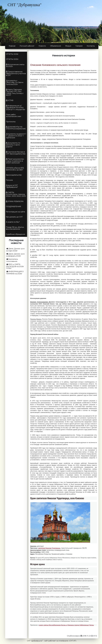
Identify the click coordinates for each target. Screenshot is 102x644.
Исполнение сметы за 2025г (15, 65)
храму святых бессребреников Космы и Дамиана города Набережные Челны (66, 625)
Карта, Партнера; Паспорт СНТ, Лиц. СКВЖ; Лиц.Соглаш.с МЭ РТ (15, 92)
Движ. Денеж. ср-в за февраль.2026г (15, 255)
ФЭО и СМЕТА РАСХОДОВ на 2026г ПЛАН (15, 266)
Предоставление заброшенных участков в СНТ (16, 74)
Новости (42, 46)
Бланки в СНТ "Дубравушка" (12, 186)
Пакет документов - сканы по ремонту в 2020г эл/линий (15, 161)
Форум (68, 46)
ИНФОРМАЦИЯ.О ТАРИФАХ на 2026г (15, 273)
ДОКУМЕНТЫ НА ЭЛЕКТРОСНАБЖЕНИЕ (16, 128)
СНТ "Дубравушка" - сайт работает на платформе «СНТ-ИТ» (52, 641)
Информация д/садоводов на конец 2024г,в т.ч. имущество (16, 108)
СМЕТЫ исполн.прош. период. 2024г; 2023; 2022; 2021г (16, 194)
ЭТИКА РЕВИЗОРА (16, 201)
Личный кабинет (27, 46)
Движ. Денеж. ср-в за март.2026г (15, 250)
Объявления (56, 46)
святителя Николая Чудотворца (49, 548)
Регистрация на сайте (15, 212)
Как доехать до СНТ (14, 217)
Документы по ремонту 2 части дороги (13, 145)
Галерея (79, 46)
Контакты (91, 46)
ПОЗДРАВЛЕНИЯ (13, 207)
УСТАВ (11, 100)
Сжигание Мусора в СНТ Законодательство (16, 153)
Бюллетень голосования (12, 260)
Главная (12, 46)
